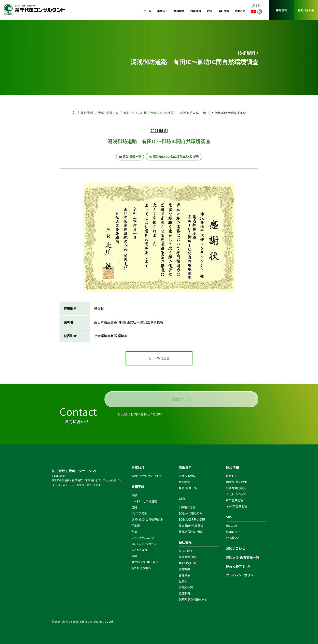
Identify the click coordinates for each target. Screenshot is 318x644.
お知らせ (240, 11)
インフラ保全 (139, 513)
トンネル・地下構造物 (144, 501)
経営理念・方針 (188, 557)
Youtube (231, 525)
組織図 (183, 581)
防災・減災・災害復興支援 (147, 519)
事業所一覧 (186, 587)
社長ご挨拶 (186, 551)
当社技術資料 (187, 476)
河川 (134, 532)
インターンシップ (236, 494)
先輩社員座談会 (236, 488)
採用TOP (232, 476)
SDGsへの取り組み (190, 513)
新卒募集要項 (234, 500)
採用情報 (281, 10)
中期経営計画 (187, 563)
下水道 (136, 525)
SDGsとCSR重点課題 (192, 519)
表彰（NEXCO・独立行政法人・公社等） (149, 113)
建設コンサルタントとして (147, 476)
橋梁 (134, 495)
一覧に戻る (162, 358)
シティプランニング (143, 538)
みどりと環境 (139, 550)
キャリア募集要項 (236, 506)
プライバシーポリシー (241, 575)
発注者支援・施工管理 (145, 562)
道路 (134, 507)
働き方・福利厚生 (236, 482)
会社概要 (184, 569)
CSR (210, 11)
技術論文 (184, 482)
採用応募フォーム (238, 566)
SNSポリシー (234, 538)
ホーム (147, 11)
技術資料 (196, 11)
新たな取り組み (141, 568)
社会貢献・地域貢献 (191, 525)
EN (259, 6)
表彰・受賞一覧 (108, 113)
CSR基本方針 (187, 507)
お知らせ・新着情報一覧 (243, 557)
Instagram (233, 532)
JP (253, 6)
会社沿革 (184, 575)
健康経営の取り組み (191, 532)
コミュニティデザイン (144, 544)
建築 (134, 556)
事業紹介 (162, 11)
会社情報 (224, 11)
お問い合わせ (306, 10)
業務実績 (179, 11)
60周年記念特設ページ (193, 599)
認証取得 (184, 593)
